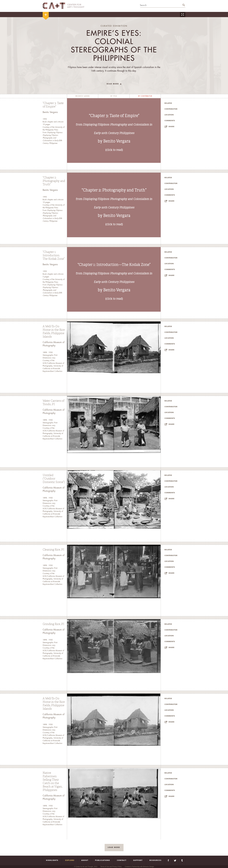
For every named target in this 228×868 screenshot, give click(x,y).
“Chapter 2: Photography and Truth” (54, 181)
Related (168, 103)
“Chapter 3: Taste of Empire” (53, 105)
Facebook (168, 860)
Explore (70, 860)
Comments (170, 121)
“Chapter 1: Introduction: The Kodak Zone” (54, 255)
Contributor (171, 109)
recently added (83, 96)
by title (114, 96)
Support (138, 860)
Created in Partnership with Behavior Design (139, 867)
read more (113, 84)
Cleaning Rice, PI (53, 550)
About (85, 860)
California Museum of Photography (54, 344)
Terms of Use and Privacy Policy (111, 867)
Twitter (175, 860)
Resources (155, 860)
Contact (122, 860)
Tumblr (182, 860)
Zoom (183, 15)
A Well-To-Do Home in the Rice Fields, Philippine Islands (54, 332)
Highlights (52, 860)
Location (169, 115)
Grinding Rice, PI (53, 624)
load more (114, 847)
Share (172, 127)
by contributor (145, 96)
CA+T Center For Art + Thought (63, 6)
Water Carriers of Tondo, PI (54, 403)
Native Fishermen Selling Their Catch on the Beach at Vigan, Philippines (52, 781)
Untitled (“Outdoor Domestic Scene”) (54, 479)
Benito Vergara (50, 112)
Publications (103, 860)
